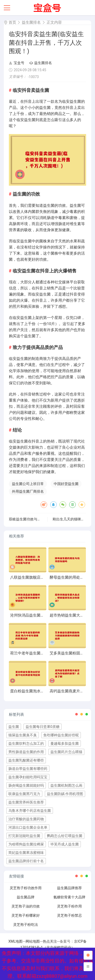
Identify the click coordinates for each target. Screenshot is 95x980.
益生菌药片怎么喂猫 (66, 752)
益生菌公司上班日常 (28, 484)
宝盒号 (17, 63)
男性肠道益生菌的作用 (26, 752)
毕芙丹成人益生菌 (65, 844)
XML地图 (16, 941)
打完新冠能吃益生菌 (24, 836)
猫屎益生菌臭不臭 (23, 735)
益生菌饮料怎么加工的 (26, 743)
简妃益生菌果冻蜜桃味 (26, 853)
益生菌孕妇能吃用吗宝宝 (28, 777)
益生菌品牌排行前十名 (26, 861)
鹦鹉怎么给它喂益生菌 (65, 836)
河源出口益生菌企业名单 (28, 827)
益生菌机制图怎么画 (66, 785)
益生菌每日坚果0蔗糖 (43, 727)
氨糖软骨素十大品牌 (69, 897)
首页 (12, 22)
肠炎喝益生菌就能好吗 (26, 785)
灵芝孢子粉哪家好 (26, 915)
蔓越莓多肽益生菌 (65, 743)
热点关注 (50, 941)
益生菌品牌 (26, 897)
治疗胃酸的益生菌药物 (26, 819)
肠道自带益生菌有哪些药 (28, 769)
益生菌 (14, 727)
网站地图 (33, 941)
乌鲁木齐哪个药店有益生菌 (30, 811)
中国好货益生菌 (66, 484)
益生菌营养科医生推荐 (26, 802)
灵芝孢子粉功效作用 (26, 888)
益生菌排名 (31, 22)
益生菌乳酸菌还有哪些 (26, 760)
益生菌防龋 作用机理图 (65, 794)
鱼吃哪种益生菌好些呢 (61, 735)
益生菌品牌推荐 (69, 888)
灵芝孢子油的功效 (26, 906)
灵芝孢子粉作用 (69, 906)
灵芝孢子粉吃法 (26, 925)
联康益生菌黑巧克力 (24, 794)
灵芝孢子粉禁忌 (69, 915)
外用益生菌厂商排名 (28, 491)
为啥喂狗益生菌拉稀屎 (26, 844)
